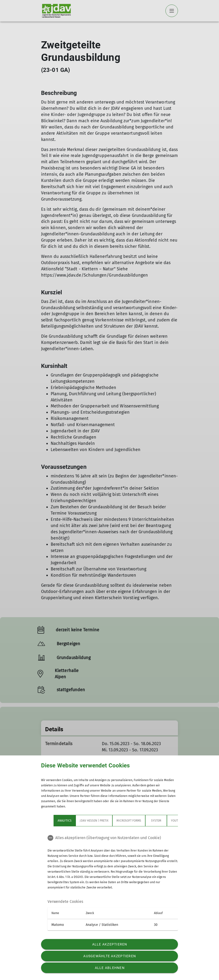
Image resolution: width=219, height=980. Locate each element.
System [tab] (156, 821)
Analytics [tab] (65, 821)
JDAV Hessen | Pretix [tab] (94, 821)
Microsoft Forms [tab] (129, 821)
